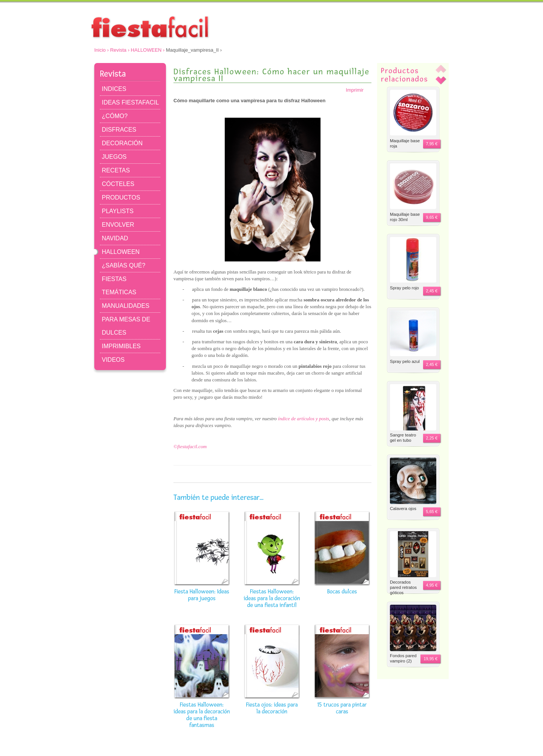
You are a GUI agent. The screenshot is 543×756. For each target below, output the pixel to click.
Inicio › (101, 50)
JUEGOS (114, 157)
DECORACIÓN (122, 143)
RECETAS (116, 170)
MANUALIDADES (126, 306)
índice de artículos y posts (304, 419)
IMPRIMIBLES (121, 346)
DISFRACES (119, 130)
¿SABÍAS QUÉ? (123, 265)
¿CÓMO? (115, 116)
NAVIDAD (115, 238)
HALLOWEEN (121, 252)
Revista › (120, 50)
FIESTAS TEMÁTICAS (119, 286)
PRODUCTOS (121, 197)
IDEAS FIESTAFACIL (130, 102)
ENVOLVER (118, 225)
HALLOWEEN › (148, 50)
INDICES (114, 89)
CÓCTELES (118, 184)
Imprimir (359, 90)
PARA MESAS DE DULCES (126, 326)
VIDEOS (113, 360)
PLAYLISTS (118, 211)
